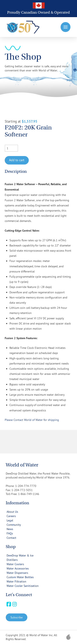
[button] (66, 27)
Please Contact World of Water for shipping (32, 420)
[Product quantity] (11, 148)
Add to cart (17, 160)
